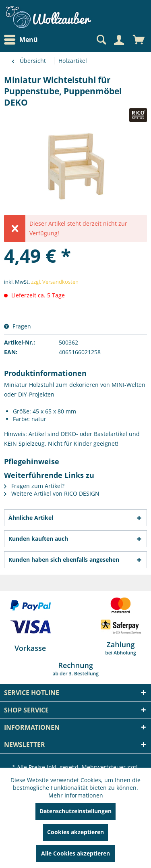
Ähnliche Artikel (31, 518)
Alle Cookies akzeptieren (75, 853)
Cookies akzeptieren (75, 832)
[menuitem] (23, 40)
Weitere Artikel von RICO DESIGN (52, 493)
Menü (21, 40)
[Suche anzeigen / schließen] (101, 40)
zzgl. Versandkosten (55, 282)
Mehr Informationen (76, 795)
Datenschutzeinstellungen (75, 811)
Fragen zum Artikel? (34, 486)
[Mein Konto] (119, 40)
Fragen (18, 326)
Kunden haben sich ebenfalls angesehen (64, 560)
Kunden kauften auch (38, 539)
